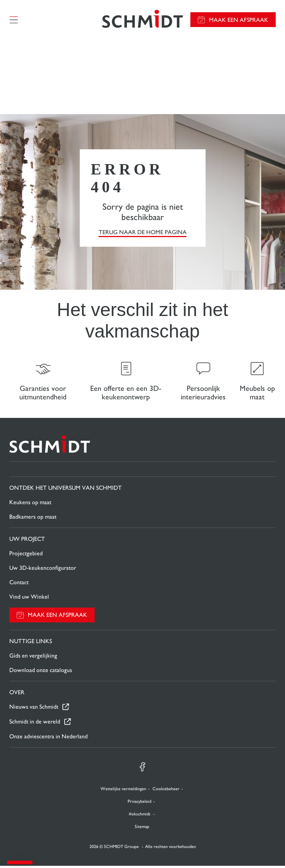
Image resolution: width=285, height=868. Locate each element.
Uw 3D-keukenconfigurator (43, 570)
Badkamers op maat (33, 519)
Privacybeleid (140, 804)
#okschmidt (140, 816)
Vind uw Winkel (29, 599)
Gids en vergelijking (33, 658)
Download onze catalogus (41, 672)
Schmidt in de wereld (35, 724)
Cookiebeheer (166, 791)
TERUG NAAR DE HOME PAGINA (143, 233)
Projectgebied (26, 556)
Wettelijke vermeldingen (123, 791)
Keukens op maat (30, 504)
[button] (20, 862)
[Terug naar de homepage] (142, 20)
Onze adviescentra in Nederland (48, 739)
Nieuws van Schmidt (34, 709)
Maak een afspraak (239, 21)
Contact (19, 584)
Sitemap (142, 829)
